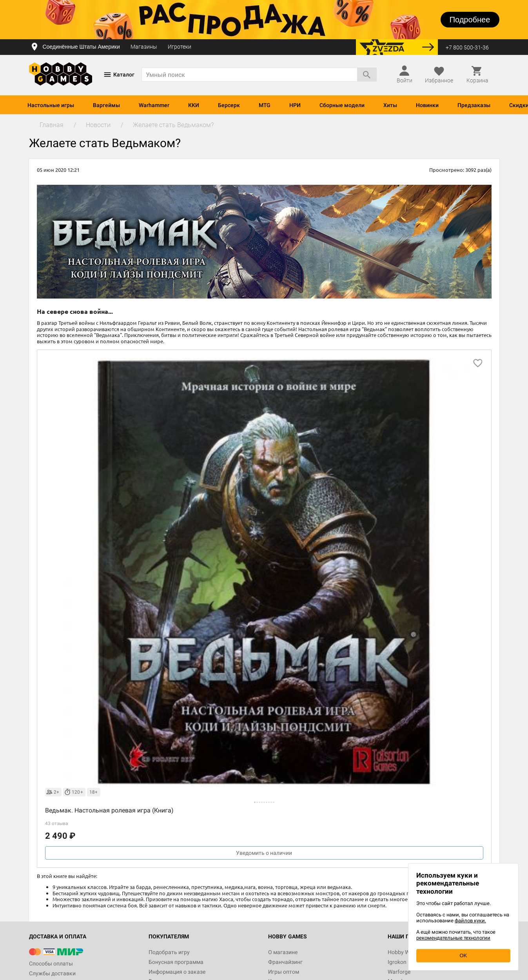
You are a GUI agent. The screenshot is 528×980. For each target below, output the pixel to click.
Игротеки (180, 47)
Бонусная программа (176, 962)
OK (464, 955)
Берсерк (229, 105)
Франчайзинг (285, 962)
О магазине (283, 952)
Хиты (390, 105)
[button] (255, 802)
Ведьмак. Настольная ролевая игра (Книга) (109, 810)
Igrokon (397, 962)
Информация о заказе (177, 972)
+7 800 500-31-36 (467, 47)
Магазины (144, 47)
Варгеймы (106, 105)
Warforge (399, 972)
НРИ (295, 105)
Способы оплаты (51, 964)
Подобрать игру (169, 952)
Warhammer (154, 105)
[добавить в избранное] (478, 363)
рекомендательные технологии (453, 938)
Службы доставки (52, 973)
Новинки (427, 105)
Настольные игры (51, 105)
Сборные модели (342, 105)
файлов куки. (470, 921)
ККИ (194, 105)
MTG (265, 105)
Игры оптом (284, 972)
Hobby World (403, 952)
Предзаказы (474, 105)
